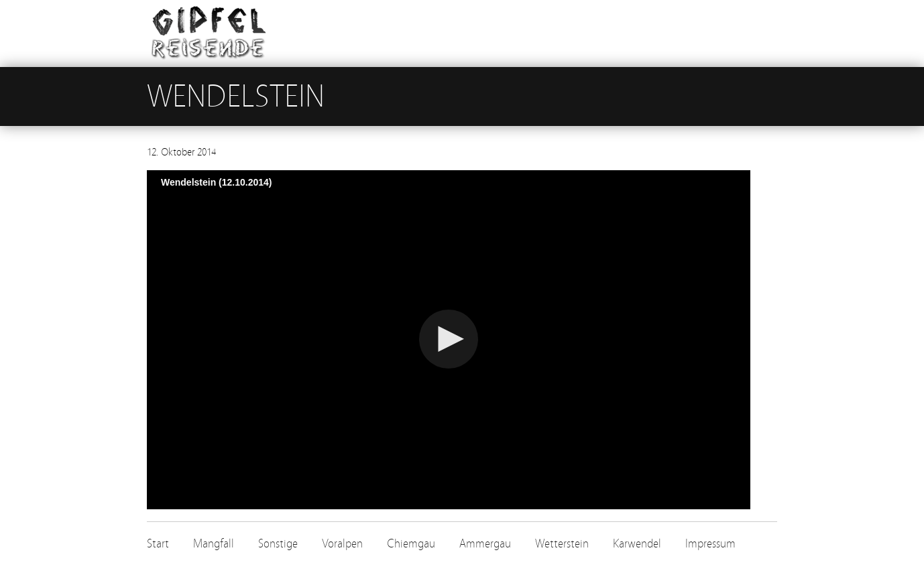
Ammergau (485, 544)
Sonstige (278, 544)
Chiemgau (411, 544)
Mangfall (214, 544)
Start (158, 544)
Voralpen (342, 544)
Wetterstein (562, 544)
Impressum (710, 544)
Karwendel (637, 544)
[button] (449, 339)
